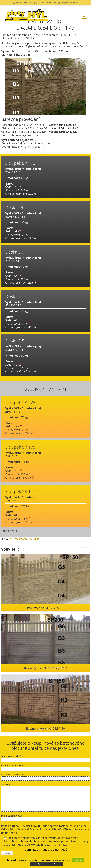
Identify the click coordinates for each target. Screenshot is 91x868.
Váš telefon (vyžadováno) (45, 778)
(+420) (25, 3)
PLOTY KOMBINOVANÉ (24, 539)
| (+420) (39, 3)
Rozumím (78, 860)
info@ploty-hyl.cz (70, 3)
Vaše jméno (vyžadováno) (45, 759)
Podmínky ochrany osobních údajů (45, 850)
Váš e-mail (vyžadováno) (45, 768)
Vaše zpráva (45, 798)
